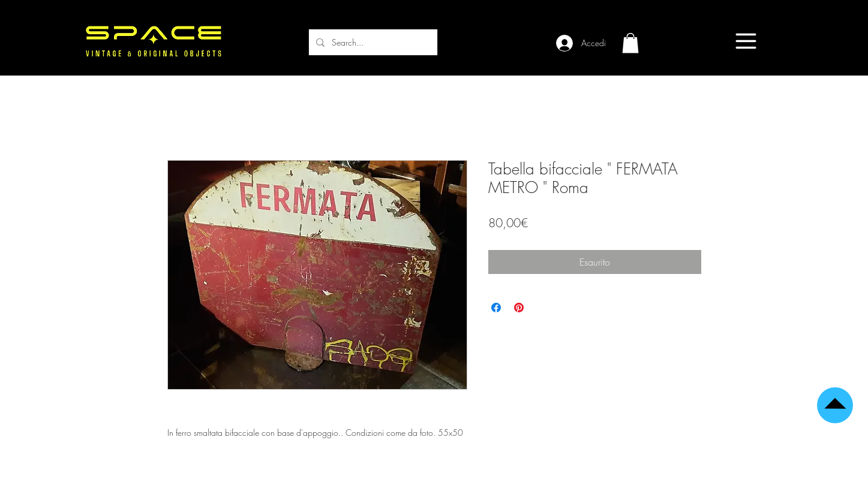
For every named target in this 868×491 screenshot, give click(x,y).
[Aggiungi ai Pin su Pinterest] (519, 308)
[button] (630, 43)
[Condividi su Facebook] (496, 308)
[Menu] (746, 41)
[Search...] (372, 42)
